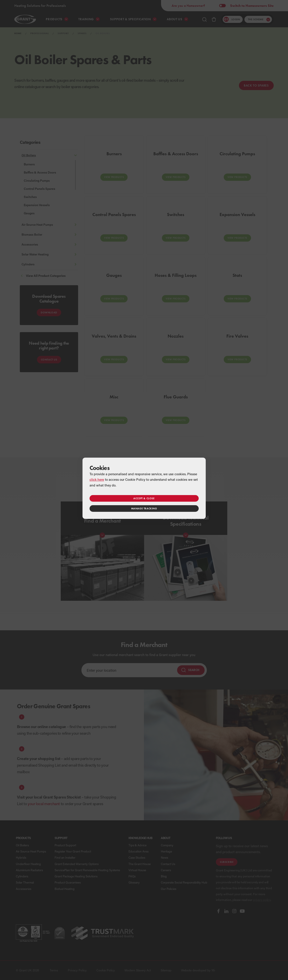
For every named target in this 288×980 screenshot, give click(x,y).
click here (97, 479)
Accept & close (144, 498)
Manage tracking (144, 508)
